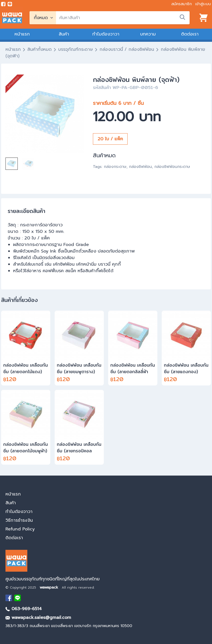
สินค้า (64, 34)
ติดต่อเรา (190, 34)
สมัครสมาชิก (182, 4)
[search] (123, 18)
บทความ (148, 34)
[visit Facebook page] (3, 4)
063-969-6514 (24, 609)
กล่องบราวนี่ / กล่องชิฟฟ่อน (127, 49)
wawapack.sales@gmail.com (38, 618)
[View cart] (204, 18)
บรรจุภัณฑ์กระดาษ (76, 49)
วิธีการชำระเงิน (19, 520)
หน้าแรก (22, 34)
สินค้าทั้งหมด (39, 49)
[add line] (10, 4)
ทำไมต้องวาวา (106, 34)
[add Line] (17, 598)
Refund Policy (20, 529)
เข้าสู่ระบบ (203, 4)
